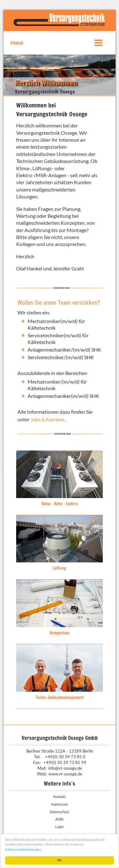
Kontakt (60, 797)
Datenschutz (60, 812)
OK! (60, 860)
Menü (17, 43)
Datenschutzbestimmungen (23, 849)
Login (60, 827)
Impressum (60, 804)
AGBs (60, 819)
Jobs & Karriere (48, 419)
